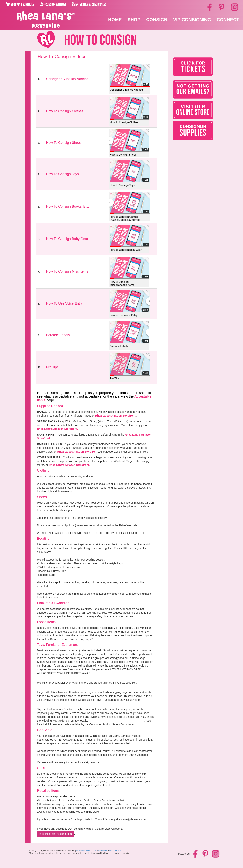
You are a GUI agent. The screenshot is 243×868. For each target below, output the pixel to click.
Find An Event (115, 851)
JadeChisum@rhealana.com (56, 834)
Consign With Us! (53, 5)
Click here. (142, 724)
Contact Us (103, 851)
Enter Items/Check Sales (89, 5)
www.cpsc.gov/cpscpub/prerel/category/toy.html (117, 721)
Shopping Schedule (20, 5)
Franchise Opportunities (86, 851)
